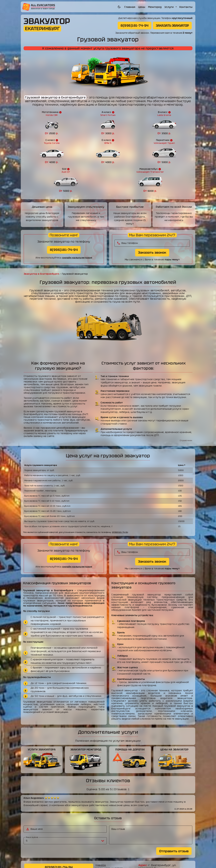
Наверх (101, 837)
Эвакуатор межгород (111, 846)
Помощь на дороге (109, 849)
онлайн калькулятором (77, 229)
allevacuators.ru (126, 862)
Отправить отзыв (174, 822)
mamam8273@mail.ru (162, 851)
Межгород (155, 7)
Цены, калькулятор (109, 840)
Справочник (186, 412)
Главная (130, 7)
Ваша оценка (32, 809)
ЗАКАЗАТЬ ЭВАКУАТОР (172, 25)
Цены (142, 7)
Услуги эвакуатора (109, 843)
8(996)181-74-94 (135, 25)
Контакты (186, 7)
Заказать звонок (152, 224)
